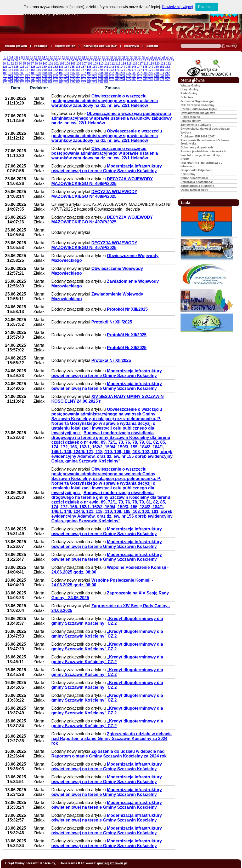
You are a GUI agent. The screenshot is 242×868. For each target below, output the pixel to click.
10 (27, 57)
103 (62, 63)
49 (12, 60)
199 (95, 73)
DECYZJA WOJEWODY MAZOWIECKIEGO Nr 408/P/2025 (102, 181)
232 (111, 76)
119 (151, 63)
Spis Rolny (188, 174)
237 (139, 76)
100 (45, 63)
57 (44, 60)
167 (83, 70)
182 (167, 70)
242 (167, 76)
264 (123, 79)
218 (33, 76)
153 (5, 70)
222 (55, 76)
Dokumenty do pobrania (197, 147)
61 (60, 60)
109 (95, 63)
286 (78, 82)
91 (8, 63)
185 (16, 73)
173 (117, 70)
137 (83, 67)
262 (111, 79)
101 (51, 63)
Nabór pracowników (194, 178)
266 (134, 79)
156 (22, 70)
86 (160, 60)
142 (111, 67)
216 (22, 76)
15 (47, 57)
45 (168, 57)
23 (80, 57)
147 (139, 67)
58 (48, 60)
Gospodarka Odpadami (196, 170)
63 (68, 60)
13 (40, 57)
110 (101, 63)
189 (39, 73)
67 (84, 60)
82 (144, 60)
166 (78, 70)
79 (132, 60)
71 (100, 60)
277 (27, 82)
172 (111, 70)
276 (22, 82)
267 (139, 79)
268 (145, 79)
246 (22, 79)
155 (16, 70)
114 (123, 63)
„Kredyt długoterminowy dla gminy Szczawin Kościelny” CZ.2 (107, 621)
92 (12, 63)
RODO (185, 159)
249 (39, 79)
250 (44, 79)
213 (5, 76)
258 (89, 79)
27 (95, 57)
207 (139, 73)
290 (100, 82)
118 (146, 63)
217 (27, 76)
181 (162, 70)
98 (36, 63)
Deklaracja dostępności (197, 182)
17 (55, 57)
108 (90, 63)
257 (83, 79)
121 (163, 63)
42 (156, 57)
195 (72, 73)
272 (167, 79)
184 (10, 73)
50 (16, 60)
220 (44, 76)
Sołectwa (187, 97)
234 (123, 76)
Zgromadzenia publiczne (197, 186)
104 (67, 63)
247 (27, 79)
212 (167, 73)
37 (136, 57)
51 (20, 60)
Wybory (186, 132)
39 (144, 57)
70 (96, 60)
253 (61, 79)
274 (10, 82)
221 (50, 76)
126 (22, 67)
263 (117, 79)
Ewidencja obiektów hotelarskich (203, 151)
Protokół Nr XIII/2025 (127, 309)
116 (135, 63)
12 (35, 57)
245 (16, 79)
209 (151, 73)
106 (79, 63)
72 (104, 60)
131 (50, 67)
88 (168, 60)
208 (145, 73)
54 (32, 60)
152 (167, 67)
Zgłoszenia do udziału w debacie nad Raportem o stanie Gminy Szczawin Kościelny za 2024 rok (111, 739)
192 (55, 73)
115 (129, 63)
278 (33, 82)
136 (78, 67)
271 (162, 79)
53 (28, 60)
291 (106, 82)
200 (100, 73)
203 (117, 73)
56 (40, 60)
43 (160, 57)
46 (172, 57)
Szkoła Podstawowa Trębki (199, 109)
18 (59, 57)
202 (111, 73)
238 (145, 76)
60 (56, 60)
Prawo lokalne (190, 117)
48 (8, 60)
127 (27, 67)
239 (151, 76)
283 (61, 82)
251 (50, 79)
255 (72, 79)
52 (24, 60)
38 (140, 57)
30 (108, 57)
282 (55, 82)
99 (40, 63)
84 (153, 60)
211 (162, 73)
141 (106, 67)
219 (39, 76)
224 (67, 76)
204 (123, 73)
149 (151, 67)
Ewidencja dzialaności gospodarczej (205, 129)
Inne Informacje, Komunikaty (200, 155)
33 (120, 57)
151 (162, 67)
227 (83, 76)
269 (151, 79)
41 (152, 57)
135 (72, 67)
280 (44, 82)
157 (27, 70)
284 (67, 82)
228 (89, 76)
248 (33, 79)
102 (56, 63)
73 (108, 60)
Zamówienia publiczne (196, 125)
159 (39, 70)
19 (64, 57)
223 (61, 76)
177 (139, 70)
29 (104, 57)
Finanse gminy (191, 121)
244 (10, 79)
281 (50, 82)
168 (89, 70)
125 (16, 67)
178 (145, 70)
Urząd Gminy (189, 89)
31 (111, 57)
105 (73, 63)
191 (50, 73)
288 (89, 82)
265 (128, 79)
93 (16, 63)
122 (168, 63)
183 (5, 73)
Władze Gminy (190, 85)
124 (10, 67)
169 (95, 70)
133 (61, 67)
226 (78, 76)
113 (118, 63)
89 (172, 60)
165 (72, 70)
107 (84, 63)
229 (95, 76)
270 (156, 79)
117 (140, 63)
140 (100, 67)
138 (89, 67)
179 (151, 70)
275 (16, 82)
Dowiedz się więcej (177, 7)
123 (5, 67)
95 (24, 63)
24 (83, 57)
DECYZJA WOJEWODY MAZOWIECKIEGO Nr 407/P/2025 (102, 220)
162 (55, 70)
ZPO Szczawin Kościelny (198, 105)
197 (83, 73)
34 (123, 57)
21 (71, 57)
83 (148, 60)
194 (67, 73)
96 (28, 63)
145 (128, 67)
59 (52, 60)
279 (39, 82)
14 (43, 57)
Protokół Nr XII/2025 (127, 335)
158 (33, 70)
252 (55, 79)
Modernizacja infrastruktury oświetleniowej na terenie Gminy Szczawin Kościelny (106, 168)
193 (61, 73)
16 (52, 57)
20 (67, 57)
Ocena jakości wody (194, 190)
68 (88, 60)
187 (27, 73)
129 (39, 67)
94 (20, 63)
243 (5, 79)
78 (128, 60)
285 (72, 82)
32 (116, 57)
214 (10, 76)
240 (156, 76)
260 (100, 79)
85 (156, 60)
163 (61, 70)
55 (36, 60)
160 (44, 70)
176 (134, 70)
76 (120, 60)
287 (83, 82)
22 (76, 57)
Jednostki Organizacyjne (198, 101)
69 (92, 60)
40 (148, 57)
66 (80, 60)
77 (124, 60)
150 (156, 67)
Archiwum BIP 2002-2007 (198, 136)
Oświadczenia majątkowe (198, 113)
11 (31, 57)
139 (95, 67)
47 (4, 60)
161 (50, 70)
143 (117, 67)
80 (136, 60)
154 (10, 70)
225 (72, 76)
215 (16, 76)
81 (140, 60)
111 (107, 63)
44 (164, 57)
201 (106, 73)
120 (157, 63)
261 (106, 79)
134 (67, 67)
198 (89, 73)
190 (44, 73)
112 (112, 63)
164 (67, 70)
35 (128, 57)
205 (128, 73)
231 (106, 76)
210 (156, 73)
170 (100, 70)
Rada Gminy (189, 93)
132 (55, 67)
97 (32, 63)
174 (123, 70)
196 (78, 73)
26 (92, 57)
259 (95, 79)
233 (117, 76)
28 (99, 57)
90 (4, 63)
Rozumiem (207, 7)
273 (5, 82)
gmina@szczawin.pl (112, 863)
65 (76, 60)
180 (156, 70)
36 (132, 57)
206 (134, 73)
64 (72, 60)
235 (128, 76)
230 (100, 76)
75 (116, 60)
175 (128, 70)
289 (95, 82)
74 (112, 60)
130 (44, 67)
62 (64, 60)
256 (78, 79)
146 (134, 67)
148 (145, 67)
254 (67, 79)
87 (165, 60)
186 (22, 73)
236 (134, 76)
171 (106, 70)
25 (88, 57)
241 (162, 76)
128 (33, 67)
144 (123, 67)
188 (33, 73)
